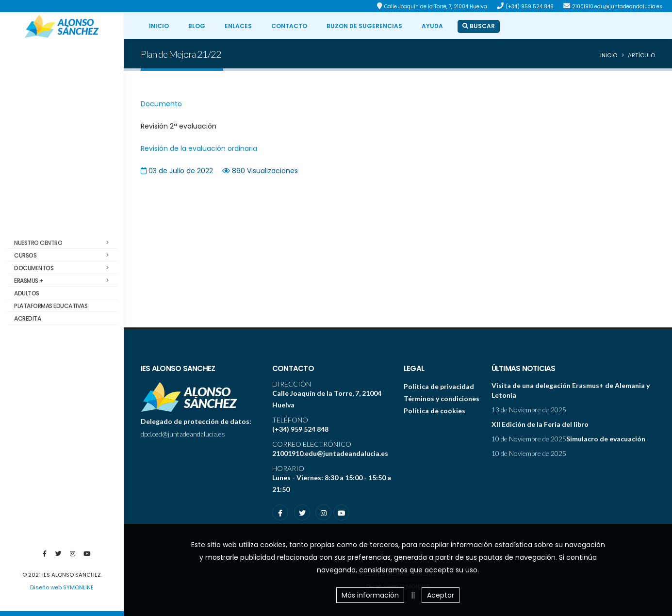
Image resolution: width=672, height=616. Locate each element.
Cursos (64, 256)
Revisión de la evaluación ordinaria (199, 148)
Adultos (27, 293)
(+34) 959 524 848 (530, 7)
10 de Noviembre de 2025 (529, 439)
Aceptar (441, 595)
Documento (161, 104)
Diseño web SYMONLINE (62, 587)
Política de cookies (434, 411)
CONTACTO (289, 26)
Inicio (609, 55)
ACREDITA (27, 318)
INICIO (159, 26)
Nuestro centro (64, 243)
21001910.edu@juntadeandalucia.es (617, 7)
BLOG (197, 26)
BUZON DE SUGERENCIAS (364, 26)
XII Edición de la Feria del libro (540, 424)
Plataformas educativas (51, 306)
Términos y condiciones (442, 398)
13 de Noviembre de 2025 (529, 410)
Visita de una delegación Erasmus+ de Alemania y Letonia (571, 390)
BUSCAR (479, 26)
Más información (370, 595)
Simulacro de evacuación (606, 439)
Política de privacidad (439, 386)
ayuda (432, 26)
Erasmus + (64, 281)
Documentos (64, 268)
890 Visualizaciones (265, 171)
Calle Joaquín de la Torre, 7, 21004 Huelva (436, 7)
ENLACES (238, 26)
